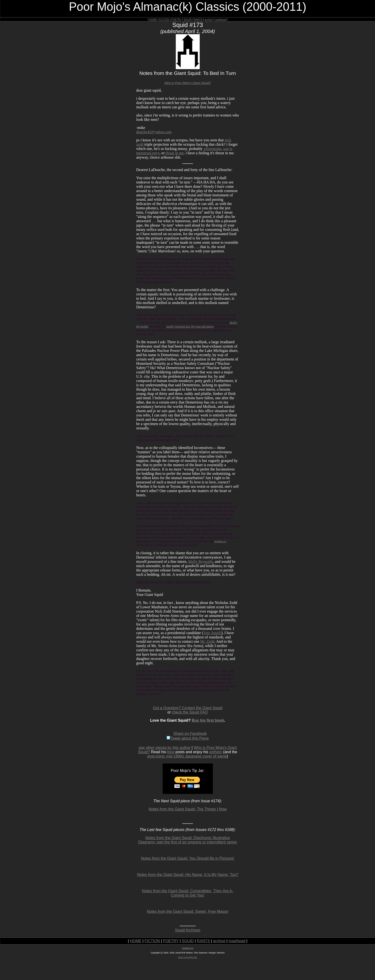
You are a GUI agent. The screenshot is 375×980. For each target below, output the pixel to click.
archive (209, 19)
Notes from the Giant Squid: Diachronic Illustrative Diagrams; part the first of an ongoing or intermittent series (188, 840)
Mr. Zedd (207, 641)
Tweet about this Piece (188, 738)
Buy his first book (208, 720)
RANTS (198, 19)
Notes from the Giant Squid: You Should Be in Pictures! (187, 858)
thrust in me (175, 153)
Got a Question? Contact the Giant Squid (188, 708)
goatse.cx (220, 541)
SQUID (188, 19)
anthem (216, 752)
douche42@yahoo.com (154, 132)
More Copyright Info (188, 957)
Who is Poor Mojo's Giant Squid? (188, 83)
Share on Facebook (190, 734)
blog (171, 752)
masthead (220, 19)
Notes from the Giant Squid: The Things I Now (188, 809)
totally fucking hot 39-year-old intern (190, 326)
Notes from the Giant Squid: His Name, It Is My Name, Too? (188, 875)
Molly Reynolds (201, 562)
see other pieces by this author (165, 748)
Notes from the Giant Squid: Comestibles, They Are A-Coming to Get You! (187, 893)
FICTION (164, 19)
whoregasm (212, 149)
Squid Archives (188, 930)
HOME (153, 19)
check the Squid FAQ (190, 712)
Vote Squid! (212, 633)
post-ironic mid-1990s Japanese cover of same (187, 756)
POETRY (176, 19)
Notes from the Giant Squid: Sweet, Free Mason (188, 911)
